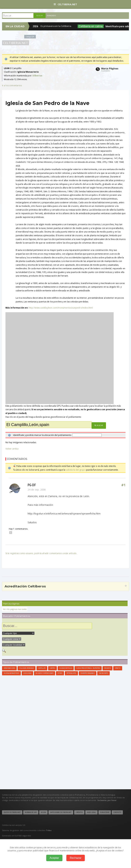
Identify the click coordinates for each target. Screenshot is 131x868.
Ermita (118, 668)
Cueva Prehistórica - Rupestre (88, 668)
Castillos (42, 668)
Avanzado (51, 16)
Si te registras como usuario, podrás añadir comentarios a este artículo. (41, 553)
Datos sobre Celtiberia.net (61, 812)
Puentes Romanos (88, 673)
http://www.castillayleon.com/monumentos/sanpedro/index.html (61, 308)
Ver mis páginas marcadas (15, 609)
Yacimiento (103, 673)
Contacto (117, 812)
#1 (123, 485)
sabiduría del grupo (76, 470)
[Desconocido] (9, 668)
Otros (60, 673)
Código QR (30, 37)
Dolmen (107, 668)
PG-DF (32, 485)
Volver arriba (12, 449)
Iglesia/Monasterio (11, 673)
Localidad (27, 673)
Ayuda (43, 812)
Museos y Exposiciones (45, 673)
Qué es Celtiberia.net (12, 812)
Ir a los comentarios (12, 85)
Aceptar (54, 858)
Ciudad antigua (66, 668)
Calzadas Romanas (27, 668)
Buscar (99, 425)
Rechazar (76, 858)
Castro (52, 668)
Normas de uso (31, 812)
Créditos (79, 812)
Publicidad (105, 812)
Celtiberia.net (65, 4)
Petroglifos (71, 673)
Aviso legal (91, 812)
